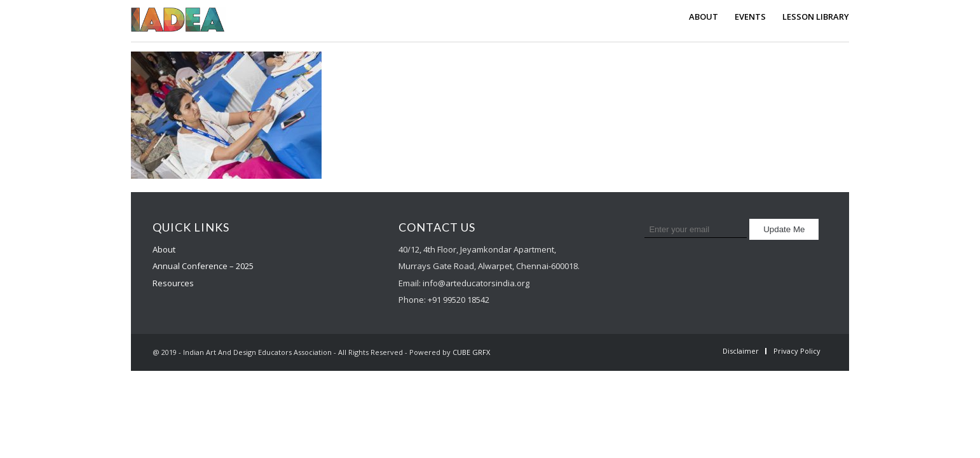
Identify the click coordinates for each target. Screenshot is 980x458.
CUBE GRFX (471, 352)
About (164, 249)
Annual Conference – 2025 (203, 266)
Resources (173, 283)
